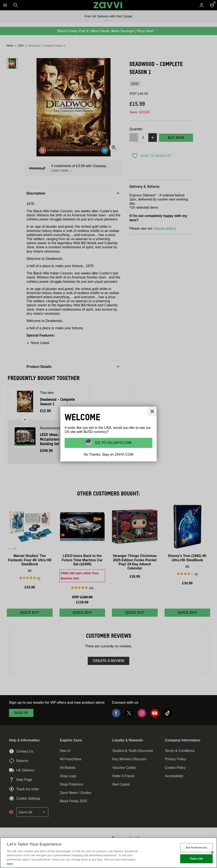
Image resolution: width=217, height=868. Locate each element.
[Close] (152, 411)
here (10, 864)
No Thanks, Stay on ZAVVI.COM (108, 454)
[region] (108, 853)
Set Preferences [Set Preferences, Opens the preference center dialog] (196, 848)
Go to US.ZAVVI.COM (113, 443)
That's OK (196, 859)
